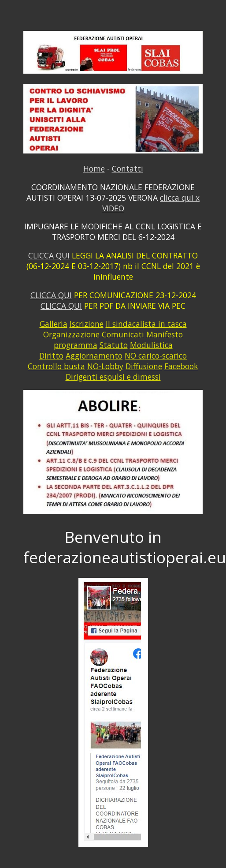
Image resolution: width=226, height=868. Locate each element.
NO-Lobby (105, 366)
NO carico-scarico (156, 355)
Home (94, 168)
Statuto (114, 345)
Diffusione (144, 366)
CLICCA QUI (49, 255)
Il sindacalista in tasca (146, 324)
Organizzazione (71, 334)
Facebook (181, 366)
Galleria (54, 324)
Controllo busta (56, 366)
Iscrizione (87, 324)
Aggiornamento (94, 355)
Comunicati (123, 334)
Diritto (51, 355)
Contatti (128, 168)
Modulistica (151, 345)
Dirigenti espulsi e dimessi (113, 377)
